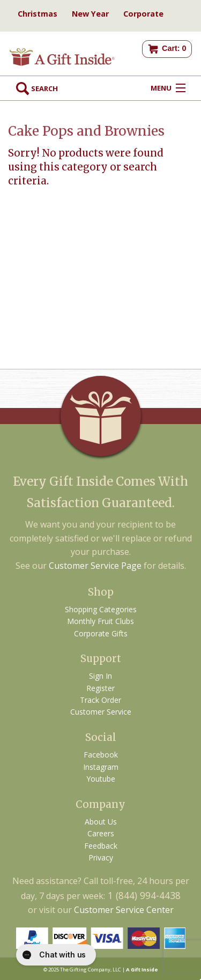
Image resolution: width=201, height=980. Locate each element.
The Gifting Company (85, 970)
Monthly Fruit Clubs (100, 621)
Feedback (101, 846)
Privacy (101, 857)
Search (37, 88)
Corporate (143, 14)
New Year (90, 14)
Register (100, 688)
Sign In (100, 676)
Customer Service (101, 712)
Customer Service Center (124, 910)
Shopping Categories (101, 609)
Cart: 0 (174, 48)
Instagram (101, 767)
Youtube (101, 779)
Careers (101, 833)
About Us (101, 822)
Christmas (38, 14)
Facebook (101, 755)
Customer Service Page (95, 566)
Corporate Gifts (101, 633)
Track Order (100, 700)
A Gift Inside (142, 970)
